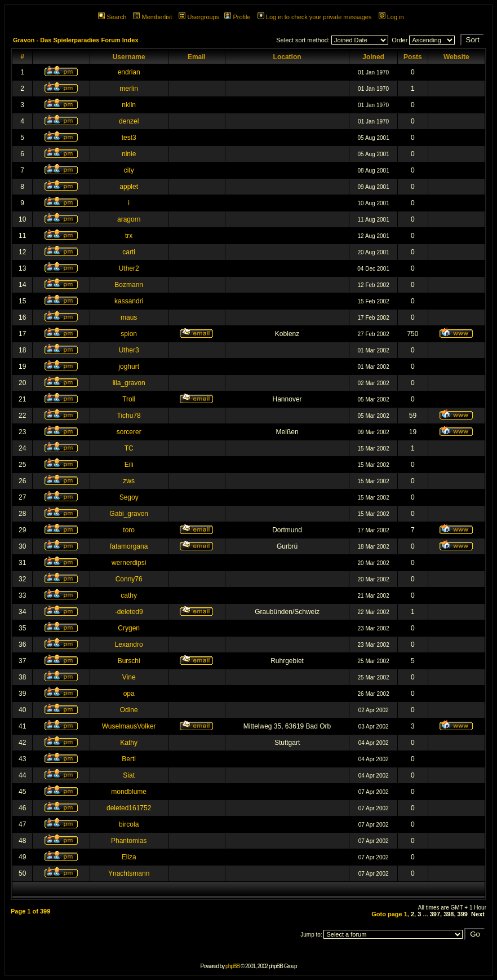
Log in (391, 17)
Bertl (129, 759)
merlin (129, 89)
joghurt (129, 367)
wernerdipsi (129, 563)
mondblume (129, 792)
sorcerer (129, 432)
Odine (129, 710)
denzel (129, 121)
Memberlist (152, 17)
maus (129, 317)
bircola (129, 824)
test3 (129, 138)
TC (129, 448)
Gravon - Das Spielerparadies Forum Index (76, 40)
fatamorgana (129, 546)
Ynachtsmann (129, 873)
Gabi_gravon (129, 514)
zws (129, 481)
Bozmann (129, 285)
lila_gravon (129, 383)
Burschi (129, 661)
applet (129, 187)
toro (129, 530)
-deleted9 (129, 612)
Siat (129, 775)
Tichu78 (129, 416)
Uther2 (129, 268)
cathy (129, 595)
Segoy (129, 497)
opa (129, 694)
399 (463, 914)
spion (129, 334)
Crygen (129, 628)
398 (449, 914)
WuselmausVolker (129, 726)
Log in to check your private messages (315, 17)
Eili (129, 465)
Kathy (129, 743)
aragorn (129, 219)
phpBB (232, 966)
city (129, 170)
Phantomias (129, 841)
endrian (129, 72)
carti (129, 252)
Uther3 (129, 350)
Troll (129, 399)
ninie (129, 154)
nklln (129, 105)
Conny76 (129, 579)
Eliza (129, 857)
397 (435, 914)
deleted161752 (129, 808)
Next (478, 914)
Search (112, 17)
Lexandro (129, 644)
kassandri (129, 301)
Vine (129, 677)
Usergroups (199, 17)
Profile (237, 17)
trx (129, 236)
